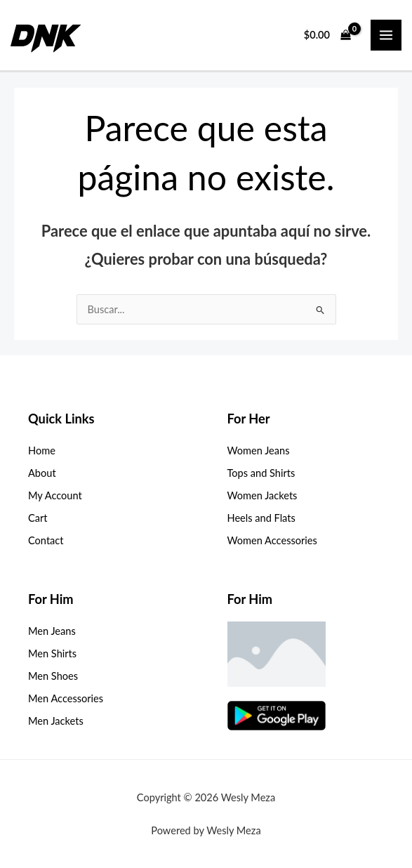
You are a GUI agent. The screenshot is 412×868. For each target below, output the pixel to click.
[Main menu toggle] (386, 35)
